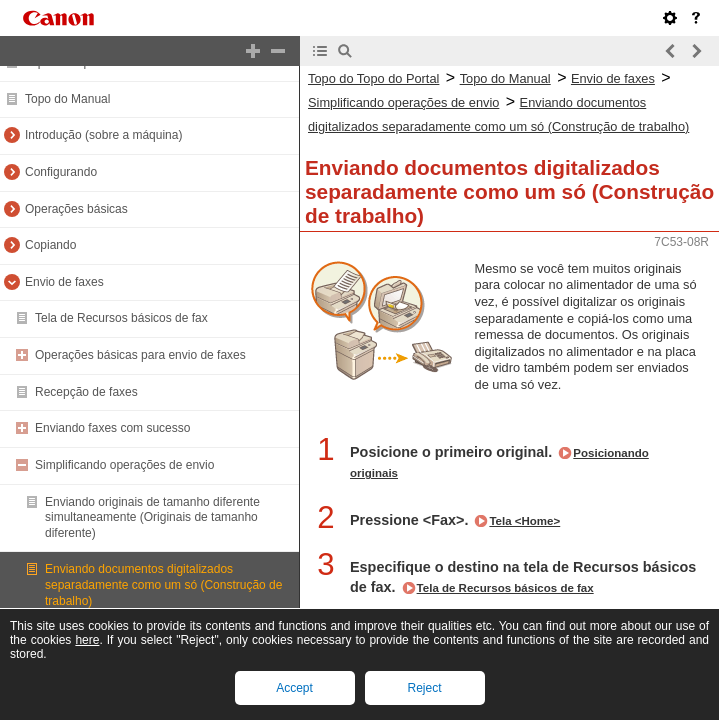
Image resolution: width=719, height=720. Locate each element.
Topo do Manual (67, 99)
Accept (294, 688)
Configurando (61, 172)
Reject (424, 688)
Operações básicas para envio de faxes (140, 355)
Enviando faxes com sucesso (112, 428)
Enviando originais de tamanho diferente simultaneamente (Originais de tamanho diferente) (152, 517)
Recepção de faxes (86, 392)
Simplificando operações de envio (124, 465)
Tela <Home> (524, 521)
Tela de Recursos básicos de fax (121, 318)
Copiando (50, 245)
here (87, 640)
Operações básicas (76, 209)
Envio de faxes (64, 282)
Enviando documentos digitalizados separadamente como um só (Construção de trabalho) (163, 584)
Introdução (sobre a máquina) (103, 135)
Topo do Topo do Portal (373, 78)
